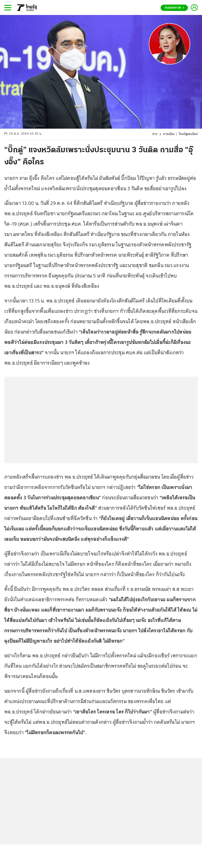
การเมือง (169, 134)
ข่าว (155, 134)
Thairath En (174, 8)
